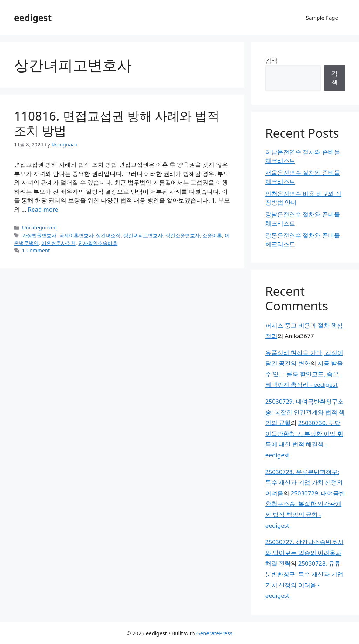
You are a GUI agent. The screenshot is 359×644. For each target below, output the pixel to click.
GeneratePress (214, 633)
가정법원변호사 (39, 235)
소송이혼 (212, 235)
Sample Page (322, 18)
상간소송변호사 (183, 235)
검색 (271, 60)
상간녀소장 (108, 235)
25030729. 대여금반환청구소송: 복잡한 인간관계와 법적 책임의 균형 (305, 412)
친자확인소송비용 (98, 243)
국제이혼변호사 (76, 235)
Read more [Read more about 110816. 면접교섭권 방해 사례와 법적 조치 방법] (43, 209)
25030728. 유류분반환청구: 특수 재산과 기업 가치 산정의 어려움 (304, 482)
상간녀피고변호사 (143, 235)
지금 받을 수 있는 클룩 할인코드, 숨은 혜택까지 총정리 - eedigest (304, 374)
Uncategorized (39, 228)
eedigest (33, 18)
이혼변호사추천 (59, 243)
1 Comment (36, 250)
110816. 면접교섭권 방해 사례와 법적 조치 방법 (117, 123)
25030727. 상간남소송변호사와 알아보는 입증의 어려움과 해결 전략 (304, 553)
